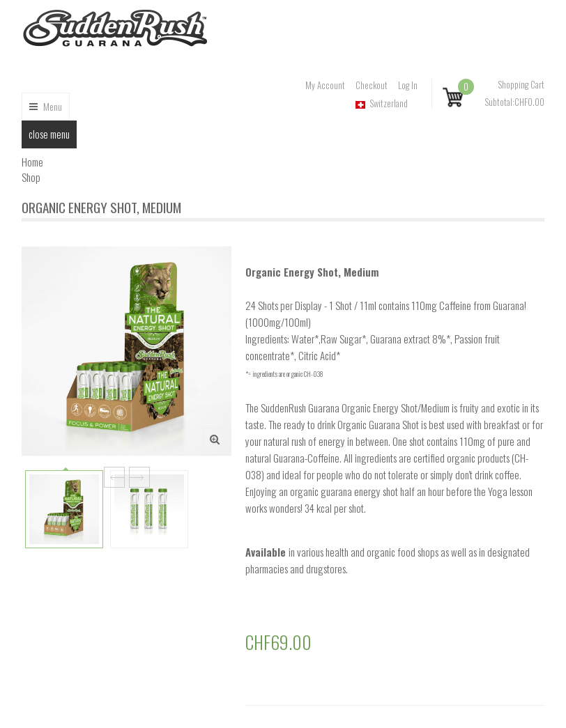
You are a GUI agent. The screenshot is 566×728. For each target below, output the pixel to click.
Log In (408, 86)
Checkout (372, 86)
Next (139, 477)
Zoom (213, 438)
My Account (325, 86)
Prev (114, 477)
